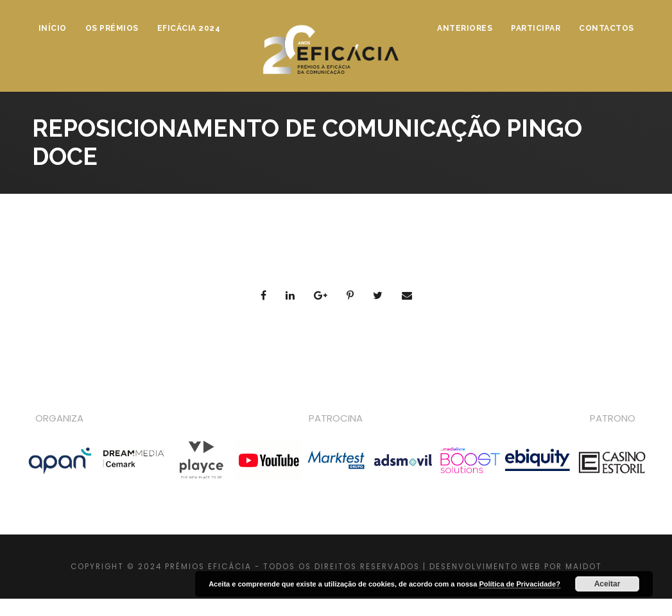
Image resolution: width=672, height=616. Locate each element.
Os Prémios (112, 28)
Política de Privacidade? (520, 584)
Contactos (607, 28)
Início (53, 28)
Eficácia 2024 (189, 28)
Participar (536, 28)
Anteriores (465, 28)
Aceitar (607, 584)
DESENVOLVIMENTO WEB (485, 567)
